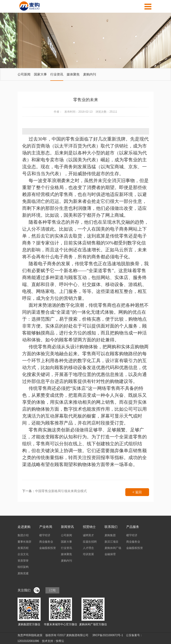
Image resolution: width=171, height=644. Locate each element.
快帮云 (60, 641)
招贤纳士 (89, 527)
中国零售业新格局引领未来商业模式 (61, 491)
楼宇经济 (45, 535)
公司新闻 (24, 74)
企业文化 (23, 554)
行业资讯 (57, 74)
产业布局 (46, 527)
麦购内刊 (90, 74)
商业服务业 (46, 542)
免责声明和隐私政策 (30, 635)
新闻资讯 (67, 527)
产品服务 (133, 527)
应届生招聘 (90, 542)
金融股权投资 (48, 548)
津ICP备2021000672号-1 (108, 635)
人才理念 (88, 548)
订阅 (52, 590)
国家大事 (40, 74)
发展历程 (23, 548)
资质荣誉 (23, 561)
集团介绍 (23, 535)
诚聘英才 (88, 535)
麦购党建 (23, 573)
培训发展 (88, 554)
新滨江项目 (111, 542)
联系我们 (111, 527)
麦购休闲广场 (113, 548)
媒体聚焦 (73, 74)
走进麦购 (24, 527)
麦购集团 (110, 535)
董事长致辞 (24, 542)
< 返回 (137, 492)
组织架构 (23, 567)
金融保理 (110, 554)
